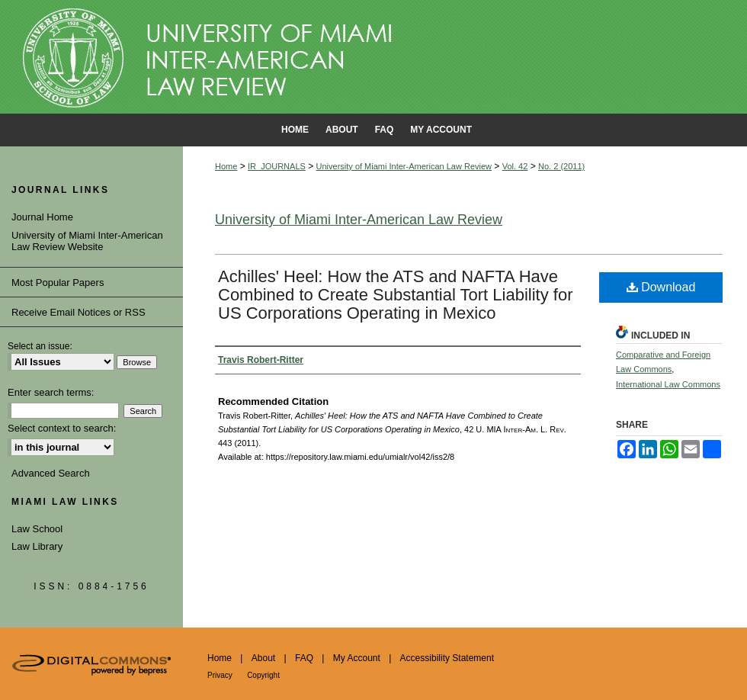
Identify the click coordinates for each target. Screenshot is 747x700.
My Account (357, 658)
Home (226, 166)
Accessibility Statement (447, 658)
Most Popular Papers (58, 283)
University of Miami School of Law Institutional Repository (373, 57)
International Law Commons (668, 384)
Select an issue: (40, 346)
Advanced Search (51, 473)
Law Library (37, 546)
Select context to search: (62, 428)
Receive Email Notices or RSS (79, 312)
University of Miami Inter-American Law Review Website (87, 241)
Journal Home (42, 217)
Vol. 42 (515, 166)
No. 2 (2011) (561, 166)
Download (661, 287)
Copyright (263, 675)
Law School (37, 529)
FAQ (304, 658)
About (263, 658)
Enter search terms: (51, 392)
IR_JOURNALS (277, 166)
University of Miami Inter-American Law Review (404, 166)
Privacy (220, 675)
